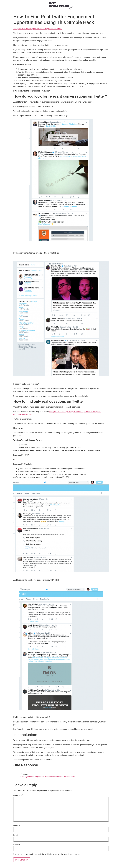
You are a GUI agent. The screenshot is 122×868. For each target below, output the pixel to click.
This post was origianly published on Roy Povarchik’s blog (38, 29)
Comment (18, 795)
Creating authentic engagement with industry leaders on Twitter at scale (48, 777)
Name (17, 826)
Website (17, 845)
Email (16, 835)
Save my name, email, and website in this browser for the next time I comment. (49, 854)
